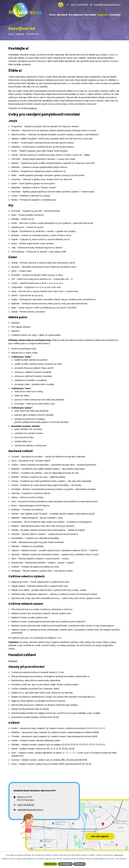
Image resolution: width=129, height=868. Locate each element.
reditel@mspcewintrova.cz (30, 810)
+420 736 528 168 (26, 805)
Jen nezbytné (65, 864)
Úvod (11, 34)
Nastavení (79, 864)
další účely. (119, 855)
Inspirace (20, 34)
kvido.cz (33, 108)
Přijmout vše (50, 864)
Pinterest (13, 661)
